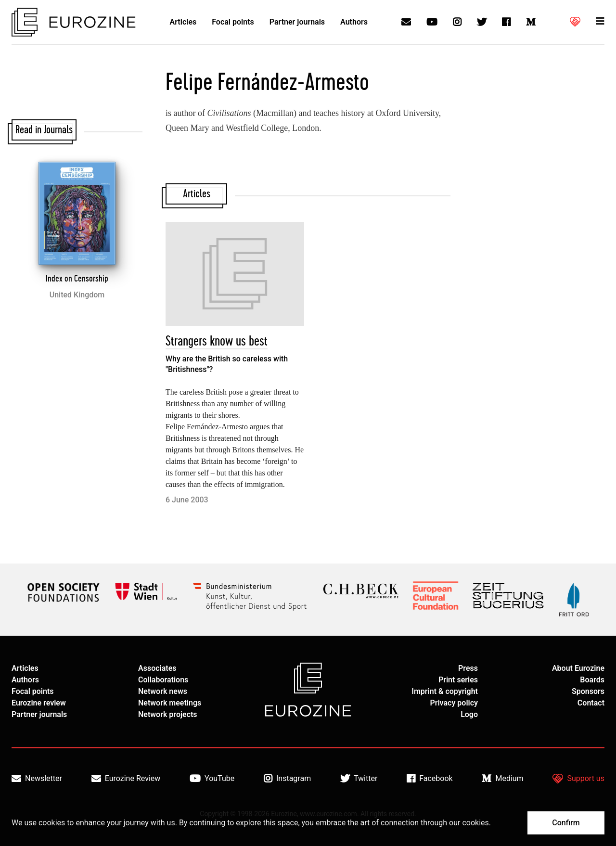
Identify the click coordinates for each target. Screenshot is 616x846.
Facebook (430, 779)
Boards (592, 680)
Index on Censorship (77, 279)
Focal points (233, 22)
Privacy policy (454, 703)
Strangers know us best (217, 341)
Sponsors (588, 691)
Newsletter (37, 779)
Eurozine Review (126, 779)
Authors (354, 22)
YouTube (212, 779)
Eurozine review (39, 703)
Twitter (359, 779)
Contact (591, 703)
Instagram (287, 779)
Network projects (168, 714)
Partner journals (297, 22)
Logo (469, 714)
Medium (502, 779)
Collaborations (163, 680)
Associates (157, 668)
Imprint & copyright (445, 691)
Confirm (566, 823)
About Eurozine (578, 668)
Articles (183, 22)
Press (468, 668)
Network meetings (170, 703)
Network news (163, 691)
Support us (578, 779)
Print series (458, 680)
